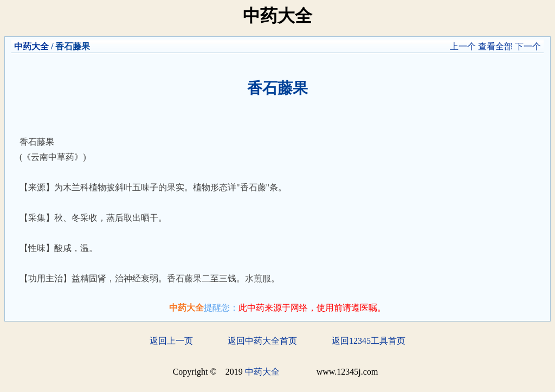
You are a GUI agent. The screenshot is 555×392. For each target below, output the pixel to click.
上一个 (463, 46)
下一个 (528, 46)
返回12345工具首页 (369, 341)
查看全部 (495, 46)
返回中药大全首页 (262, 341)
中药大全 (31, 46)
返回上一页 (171, 341)
